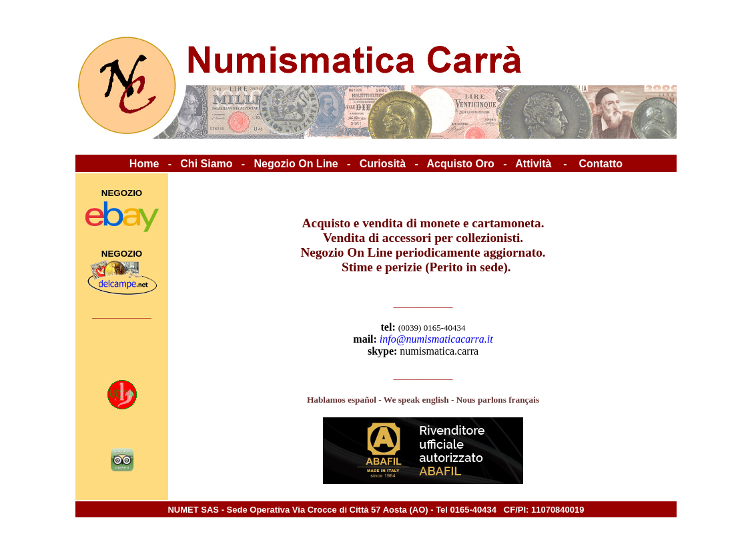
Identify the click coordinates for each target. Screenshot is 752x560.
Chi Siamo (206, 164)
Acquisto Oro (461, 164)
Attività (533, 164)
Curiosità (383, 164)
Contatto (601, 164)
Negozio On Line (296, 164)
